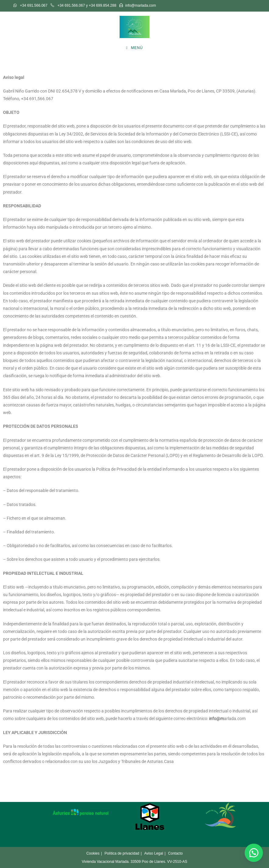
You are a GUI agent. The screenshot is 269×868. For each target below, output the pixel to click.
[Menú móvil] (134, 48)
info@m (217, 719)
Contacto (175, 853)
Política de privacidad (122, 853)
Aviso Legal (154, 853)
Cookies (93, 853)
